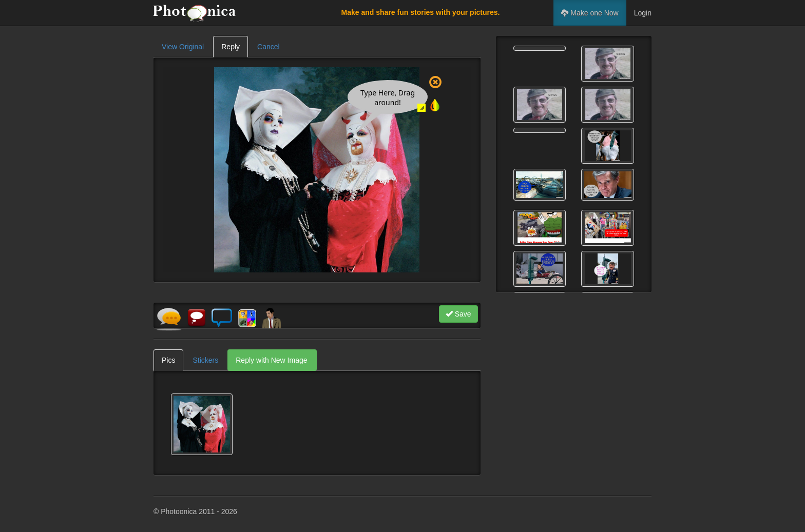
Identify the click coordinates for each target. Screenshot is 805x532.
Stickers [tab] (205, 360)
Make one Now (590, 13)
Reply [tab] (231, 47)
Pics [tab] (168, 360)
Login (643, 13)
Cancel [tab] (269, 47)
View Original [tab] (183, 47)
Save (458, 314)
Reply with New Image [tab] (271, 360)
